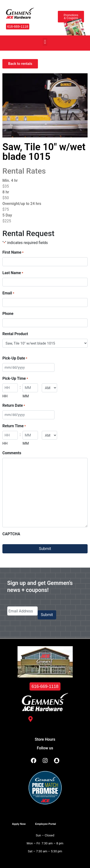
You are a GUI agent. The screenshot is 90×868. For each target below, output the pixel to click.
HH (5, 396)
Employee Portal (46, 824)
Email (8, 293)
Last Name (13, 273)
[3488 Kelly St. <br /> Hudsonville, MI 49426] (30, 719)
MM (26, 396)
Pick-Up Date (15, 358)
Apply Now (19, 824)
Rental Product (15, 334)
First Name (13, 253)
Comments (12, 453)
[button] (45, 42)
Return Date (14, 406)
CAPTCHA (11, 534)
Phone (8, 314)
